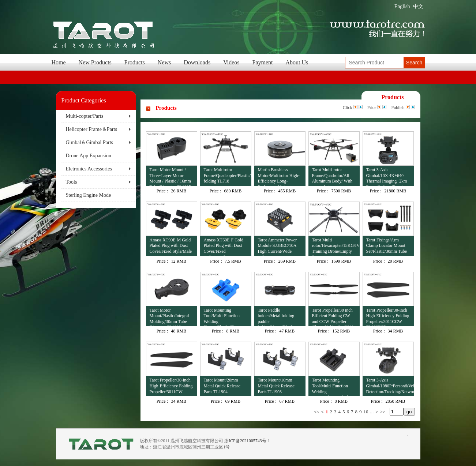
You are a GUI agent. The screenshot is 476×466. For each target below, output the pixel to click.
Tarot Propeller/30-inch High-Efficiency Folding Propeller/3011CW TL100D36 (171, 387)
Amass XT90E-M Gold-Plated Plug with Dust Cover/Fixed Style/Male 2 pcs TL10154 (171, 247)
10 (366, 412)
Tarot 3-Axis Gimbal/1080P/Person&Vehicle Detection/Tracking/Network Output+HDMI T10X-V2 (390, 387)
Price (372, 108)
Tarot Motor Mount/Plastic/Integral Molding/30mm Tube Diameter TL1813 (169, 317)
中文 (418, 6)
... (372, 412)
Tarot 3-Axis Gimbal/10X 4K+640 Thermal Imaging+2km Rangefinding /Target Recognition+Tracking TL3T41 (387, 176)
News (164, 62)
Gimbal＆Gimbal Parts (90, 142)
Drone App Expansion (89, 156)
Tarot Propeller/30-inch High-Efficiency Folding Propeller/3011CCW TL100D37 (388, 317)
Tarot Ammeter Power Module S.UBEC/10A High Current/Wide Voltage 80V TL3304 (277, 247)
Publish (398, 108)
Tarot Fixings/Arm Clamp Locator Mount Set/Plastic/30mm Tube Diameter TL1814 (387, 247)
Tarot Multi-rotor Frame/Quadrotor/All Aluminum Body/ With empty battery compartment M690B (332, 176)
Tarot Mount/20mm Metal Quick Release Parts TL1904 (222, 386)
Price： (163, 191)
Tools (72, 182)
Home (59, 62)
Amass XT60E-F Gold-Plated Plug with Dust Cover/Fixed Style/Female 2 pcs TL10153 (224, 247)
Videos (231, 62)
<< (317, 412)
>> (383, 412)
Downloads (197, 62)
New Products (95, 62)
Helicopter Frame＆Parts (91, 129)
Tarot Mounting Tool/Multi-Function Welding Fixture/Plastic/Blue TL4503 (222, 317)
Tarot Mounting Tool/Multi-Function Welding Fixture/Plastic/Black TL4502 (331, 387)
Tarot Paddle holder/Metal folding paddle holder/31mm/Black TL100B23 (276, 317)
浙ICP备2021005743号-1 (247, 441)
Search (414, 63)
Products (135, 62)
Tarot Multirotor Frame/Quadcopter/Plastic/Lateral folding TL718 (228, 175)
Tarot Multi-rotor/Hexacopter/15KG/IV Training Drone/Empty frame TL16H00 (336, 247)
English (402, 6)
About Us (297, 62)
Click (348, 108)
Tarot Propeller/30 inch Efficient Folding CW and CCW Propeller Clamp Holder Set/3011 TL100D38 (333, 317)
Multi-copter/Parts (85, 116)
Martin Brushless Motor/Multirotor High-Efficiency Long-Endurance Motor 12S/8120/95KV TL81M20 (279, 176)
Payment (263, 62)
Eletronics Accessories (89, 169)
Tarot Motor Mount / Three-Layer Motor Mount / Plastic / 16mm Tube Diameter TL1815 (170, 176)
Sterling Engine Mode (89, 195)
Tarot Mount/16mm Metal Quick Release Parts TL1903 (276, 386)
